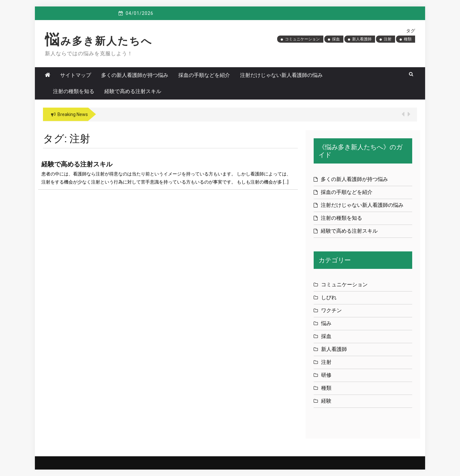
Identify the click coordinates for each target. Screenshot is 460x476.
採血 (326, 336)
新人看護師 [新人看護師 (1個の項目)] (362, 39)
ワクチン (331, 310)
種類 (326, 388)
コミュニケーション (344, 285)
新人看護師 (334, 349)
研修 (326, 375)
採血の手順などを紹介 (204, 75)
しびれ (329, 297)
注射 (326, 362)
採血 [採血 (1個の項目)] (336, 39)
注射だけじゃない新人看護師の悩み (281, 75)
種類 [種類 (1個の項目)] (408, 39)
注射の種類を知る (74, 91)
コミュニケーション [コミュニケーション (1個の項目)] (302, 39)
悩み (326, 323)
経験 (326, 401)
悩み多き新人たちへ (99, 41)
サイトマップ (76, 75)
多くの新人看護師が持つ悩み (135, 75)
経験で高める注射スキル (133, 91)
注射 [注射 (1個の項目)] (388, 39)
